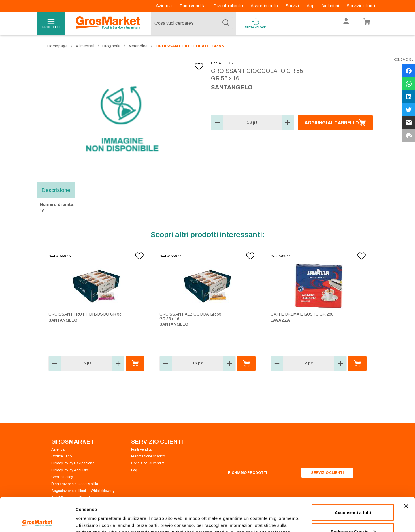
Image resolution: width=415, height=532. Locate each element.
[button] (217, 123)
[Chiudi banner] (406, 473)
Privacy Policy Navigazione (73, 463)
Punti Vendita (141, 449)
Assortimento (265, 6)
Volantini (331, 6)
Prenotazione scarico (148, 456)
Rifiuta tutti (353, 517)
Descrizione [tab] (56, 190)
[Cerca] (226, 23)
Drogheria (111, 46)
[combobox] (192, 23)
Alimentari (85, 46)
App (311, 6)
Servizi (293, 6)
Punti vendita (193, 6)
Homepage (57, 46)
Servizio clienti (361, 6)
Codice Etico (62, 456)
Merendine (138, 46)
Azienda (164, 6)
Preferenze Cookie (95, 514)
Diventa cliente (229, 6)
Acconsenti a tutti (353, 479)
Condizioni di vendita (148, 463)
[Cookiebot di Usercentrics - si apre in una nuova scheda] (37, 521)
